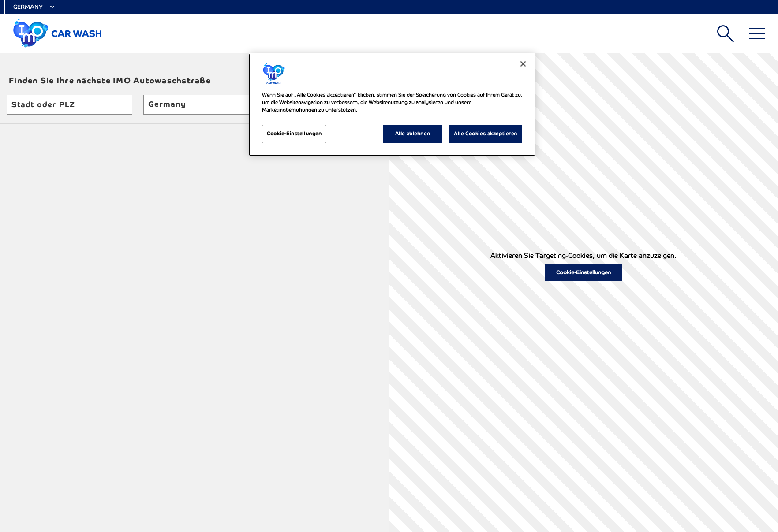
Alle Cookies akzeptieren (486, 134)
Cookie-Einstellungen (583, 272)
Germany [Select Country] (28, 7)
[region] (392, 105)
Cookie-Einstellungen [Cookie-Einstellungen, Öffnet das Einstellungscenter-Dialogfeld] (294, 134)
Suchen (726, 33)
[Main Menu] (757, 33)
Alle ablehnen (413, 134)
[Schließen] (523, 64)
